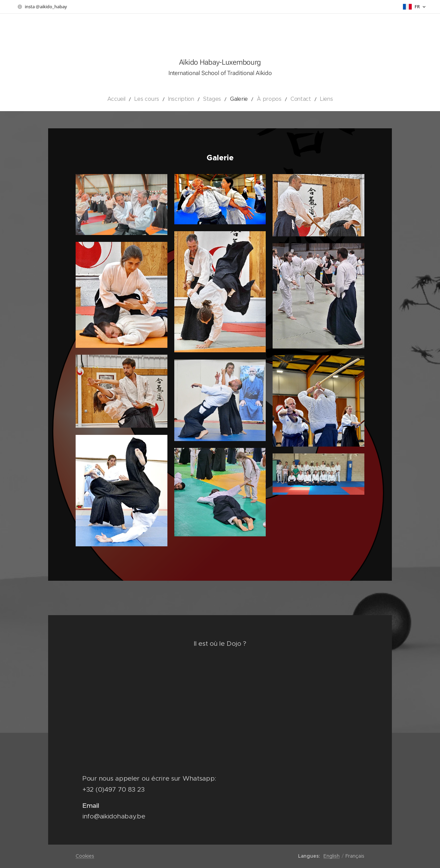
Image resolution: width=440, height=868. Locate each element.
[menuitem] (128, 99)
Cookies (85, 856)
